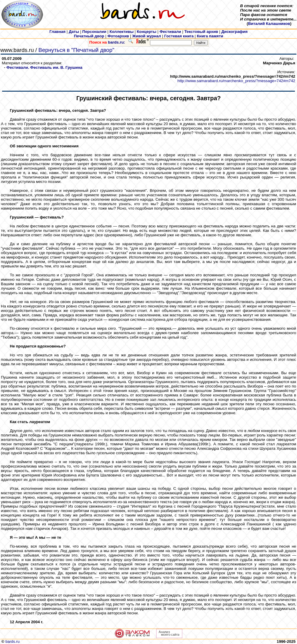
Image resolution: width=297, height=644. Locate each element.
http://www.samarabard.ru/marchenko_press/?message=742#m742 (236, 81)
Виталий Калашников (269, 24)
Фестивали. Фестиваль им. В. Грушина (44, 67)
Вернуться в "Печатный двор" (76, 50)
